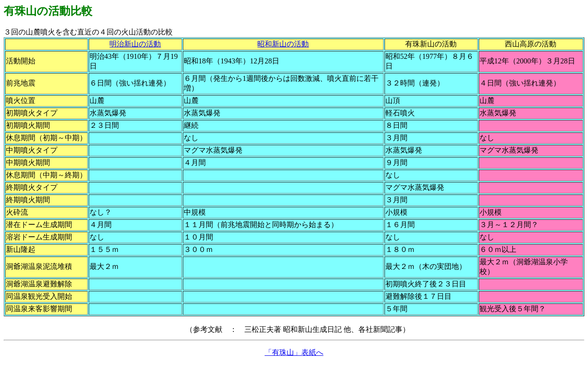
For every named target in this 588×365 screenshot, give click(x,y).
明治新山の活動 (135, 44)
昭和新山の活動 (283, 44)
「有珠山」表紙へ (294, 352)
